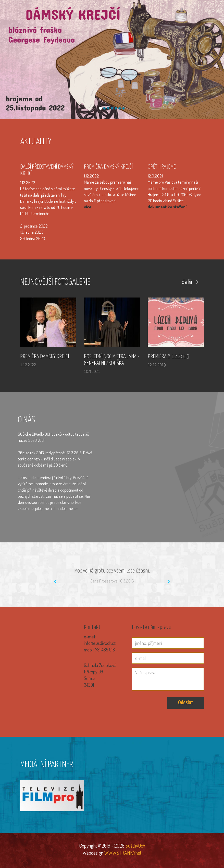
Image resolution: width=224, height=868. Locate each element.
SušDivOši (157, 27)
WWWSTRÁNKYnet (123, 853)
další (190, 282)
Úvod (117, 27)
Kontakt (215, 27)
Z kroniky (196, 27)
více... (89, 207)
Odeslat (186, 703)
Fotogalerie (136, 27)
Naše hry (176, 27)
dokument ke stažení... (169, 207)
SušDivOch (135, 846)
